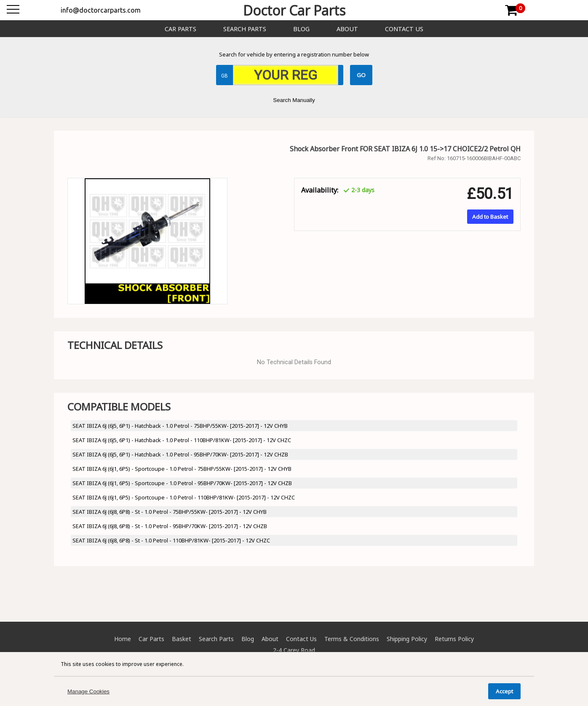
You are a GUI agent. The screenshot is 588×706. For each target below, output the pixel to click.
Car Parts (180, 29)
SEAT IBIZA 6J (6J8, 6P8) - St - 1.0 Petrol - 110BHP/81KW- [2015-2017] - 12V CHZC (171, 540)
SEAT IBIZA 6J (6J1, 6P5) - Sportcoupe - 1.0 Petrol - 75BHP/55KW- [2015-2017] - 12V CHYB (182, 469)
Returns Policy (454, 639)
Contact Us (404, 29)
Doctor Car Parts (294, 10)
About (347, 29)
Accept (504, 691)
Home (123, 639)
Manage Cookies (88, 691)
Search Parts (245, 29)
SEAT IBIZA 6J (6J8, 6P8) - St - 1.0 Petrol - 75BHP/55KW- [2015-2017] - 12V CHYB (170, 512)
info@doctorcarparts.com (101, 10)
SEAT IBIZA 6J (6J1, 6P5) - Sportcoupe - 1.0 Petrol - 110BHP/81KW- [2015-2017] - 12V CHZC (184, 497)
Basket (182, 639)
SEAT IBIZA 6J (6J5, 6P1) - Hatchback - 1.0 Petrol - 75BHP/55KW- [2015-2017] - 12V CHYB (180, 426)
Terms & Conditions (352, 639)
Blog (301, 29)
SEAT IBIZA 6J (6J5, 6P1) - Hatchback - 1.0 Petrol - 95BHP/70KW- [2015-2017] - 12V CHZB (180, 454)
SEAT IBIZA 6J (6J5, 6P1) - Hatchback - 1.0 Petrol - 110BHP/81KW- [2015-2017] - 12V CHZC (182, 440)
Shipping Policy (407, 639)
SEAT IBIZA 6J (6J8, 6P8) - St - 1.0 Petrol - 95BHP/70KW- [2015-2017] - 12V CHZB (170, 526)
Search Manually (294, 100)
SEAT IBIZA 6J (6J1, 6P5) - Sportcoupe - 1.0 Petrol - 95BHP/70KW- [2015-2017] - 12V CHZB (182, 483)
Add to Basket (490, 217)
